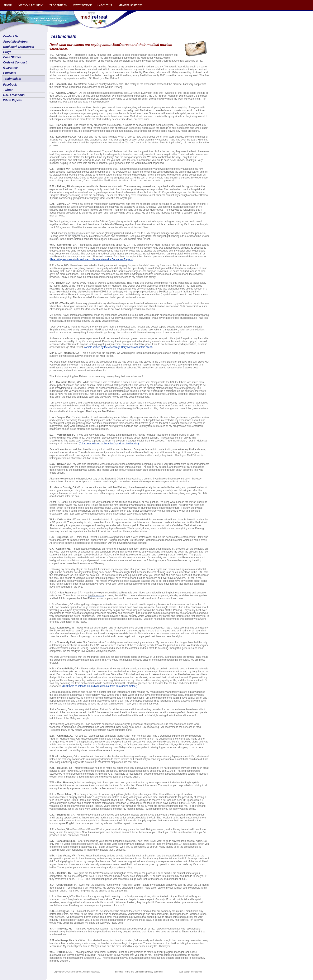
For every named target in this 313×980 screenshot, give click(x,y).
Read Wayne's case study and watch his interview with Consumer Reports (91, 259)
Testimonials (12, 79)
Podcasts (10, 73)
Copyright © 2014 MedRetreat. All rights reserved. (77, 972)
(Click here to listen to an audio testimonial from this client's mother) (100, 686)
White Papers (12, 100)
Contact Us (11, 36)
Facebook (10, 85)
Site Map (119, 972)
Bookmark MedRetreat (19, 47)
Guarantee (10, 68)
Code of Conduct (15, 62)
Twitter (8, 90)
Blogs (7, 52)
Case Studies (12, 57)
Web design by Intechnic (190, 972)
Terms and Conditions (134, 972)
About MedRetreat (16, 42)
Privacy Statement (155, 972)
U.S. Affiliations (14, 95)
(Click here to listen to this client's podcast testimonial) (109, 444)
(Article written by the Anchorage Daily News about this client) (118, 347)
